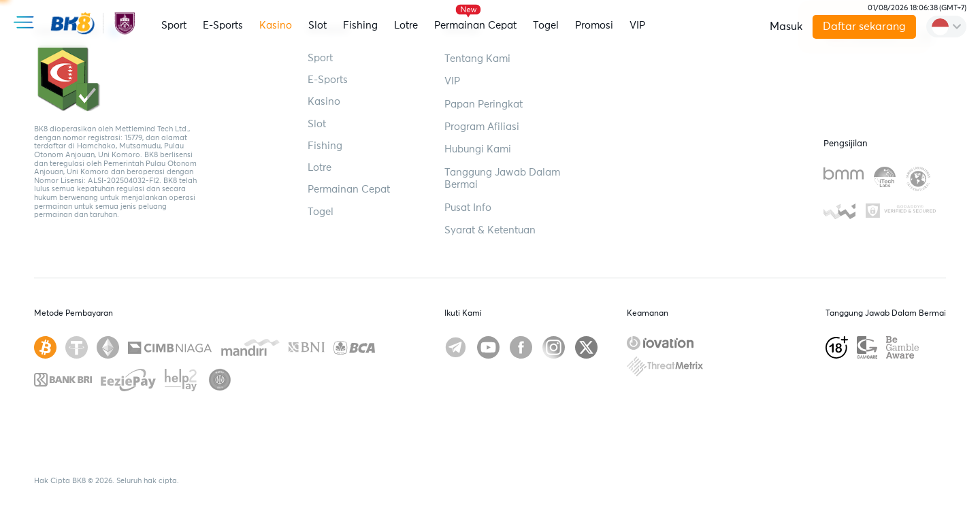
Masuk (786, 27)
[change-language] (946, 27)
